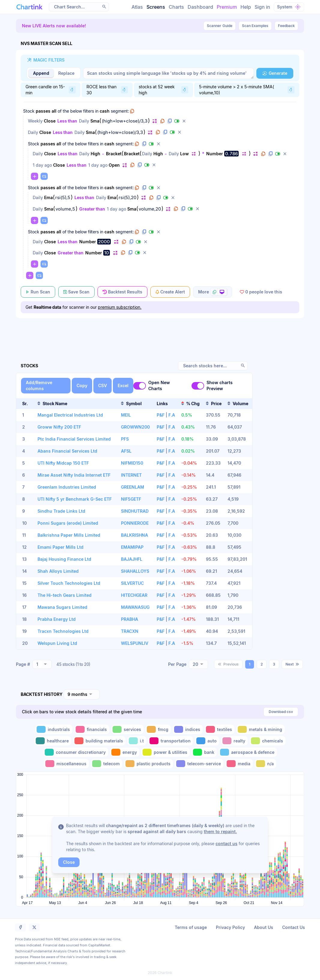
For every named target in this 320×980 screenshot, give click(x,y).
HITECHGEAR (134, 595)
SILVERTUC (132, 583)
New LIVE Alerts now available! (54, 26)
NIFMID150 (132, 463)
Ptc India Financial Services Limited (74, 439)
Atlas (137, 7)
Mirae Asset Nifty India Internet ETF (74, 475)
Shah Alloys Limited (58, 571)
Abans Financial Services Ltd (67, 451)
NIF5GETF (131, 499)
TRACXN (130, 631)
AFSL (126, 451)
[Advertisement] (160, 333)
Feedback (286, 26)
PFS (125, 439)
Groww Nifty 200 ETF (59, 427)
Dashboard (200, 7)
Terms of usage (191, 927)
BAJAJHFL (132, 559)
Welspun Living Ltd (57, 643)
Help (246, 7)
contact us (226, 843)
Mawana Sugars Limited (62, 607)
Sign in (262, 7)
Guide (220, 26)
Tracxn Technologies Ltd (63, 631)
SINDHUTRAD (135, 511)
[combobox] (42, 664)
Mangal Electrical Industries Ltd (70, 415)
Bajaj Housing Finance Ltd (64, 559)
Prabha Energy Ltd (57, 619)
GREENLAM (133, 487)
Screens (156, 7)
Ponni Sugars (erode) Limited (68, 523)
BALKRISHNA (134, 535)
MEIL (126, 415)
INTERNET (131, 475)
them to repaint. (220, 831)
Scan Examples (255, 26)
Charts (176, 7)
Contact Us (294, 927)
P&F (161, 415)
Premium (227, 7)
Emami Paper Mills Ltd (60, 547)
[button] (104, 7)
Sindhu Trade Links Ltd (61, 511)
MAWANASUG (135, 607)
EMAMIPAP (132, 547)
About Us (264, 927)
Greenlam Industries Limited (67, 487)
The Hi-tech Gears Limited (65, 595)
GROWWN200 (135, 427)
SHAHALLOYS (135, 571)
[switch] (140, 386)
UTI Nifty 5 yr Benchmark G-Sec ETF (75, 499)
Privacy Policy (230, 927)
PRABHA (130, 619)
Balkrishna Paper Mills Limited (69, 535)
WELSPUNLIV (135, 643)
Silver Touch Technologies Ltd (69, 583)
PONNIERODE (135, 523)
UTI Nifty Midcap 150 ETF (63, 463)
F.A (172, 415)
